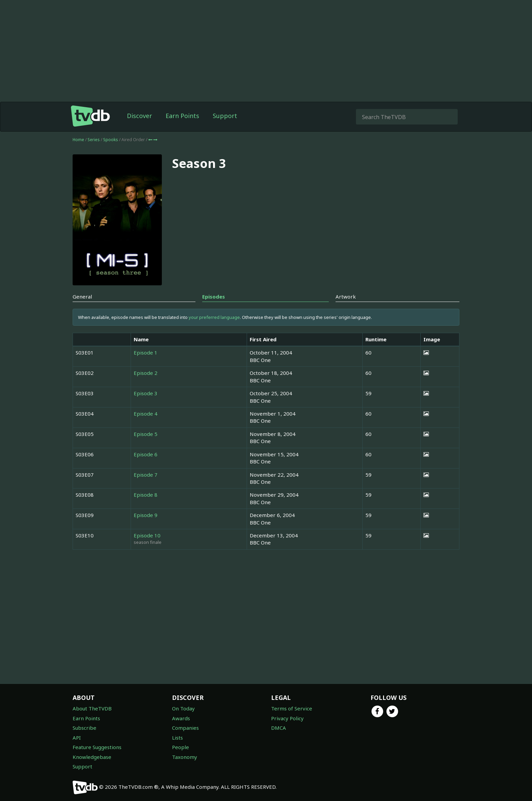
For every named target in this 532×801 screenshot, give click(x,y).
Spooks (111, 140)
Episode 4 (146, 414)
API (77, 738)
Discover (139, 116)
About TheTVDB (92, 708)
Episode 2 (146, 373)
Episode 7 (146, 475)
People (180, 747)
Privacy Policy (287, 718)
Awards (181, 718)
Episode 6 (146, 454)
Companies (185, 728)
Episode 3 (146, 393)
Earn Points (182, 116)
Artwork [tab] (346, 297)
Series (94, 140)
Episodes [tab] (214, 297)
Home (78, 140)
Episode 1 (146, 352)
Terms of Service (292, 708)
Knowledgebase (92, 757)
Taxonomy (185, 757)
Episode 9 (146, 515)
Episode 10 (147, 535)
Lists (177, 738)
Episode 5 (146, 434)
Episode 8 (146, 495)
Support (225, 116)
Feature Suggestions (97, 747)
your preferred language (214, 317)
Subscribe (84, 728)
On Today (183, 708)
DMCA (279, 728)
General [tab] (82, 297)
